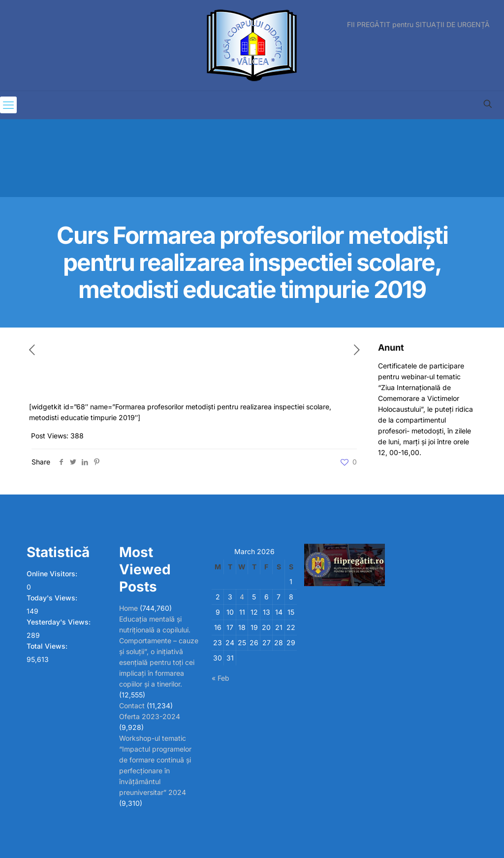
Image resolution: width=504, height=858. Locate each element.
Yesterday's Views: (60, 622)
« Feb (220, 678)
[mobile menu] (8, 105)
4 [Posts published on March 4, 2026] (242, 597)
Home (128, 608)
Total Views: (48, 646)
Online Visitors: (53, 574)
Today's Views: (53, 598)
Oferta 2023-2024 (150, 716)
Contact (132, 706)
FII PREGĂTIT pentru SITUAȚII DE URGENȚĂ (418, 25)
